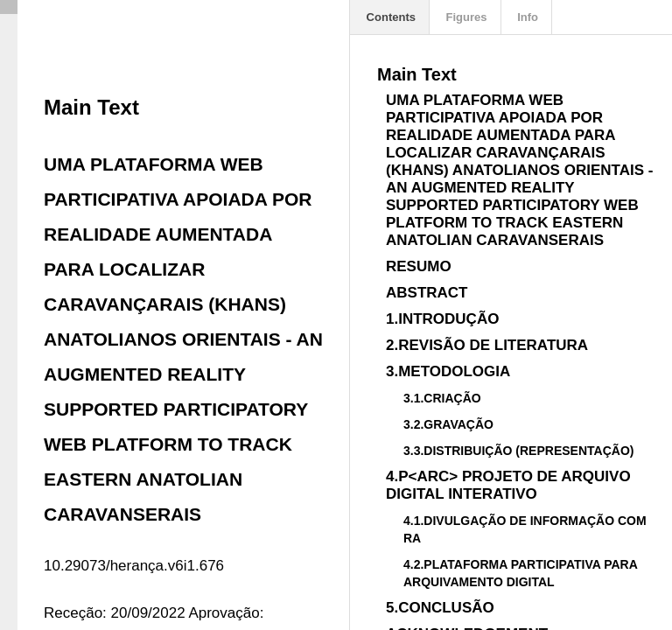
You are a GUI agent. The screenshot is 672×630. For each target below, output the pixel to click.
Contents (389, 17)
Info (526, 17)
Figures (465, 17)
